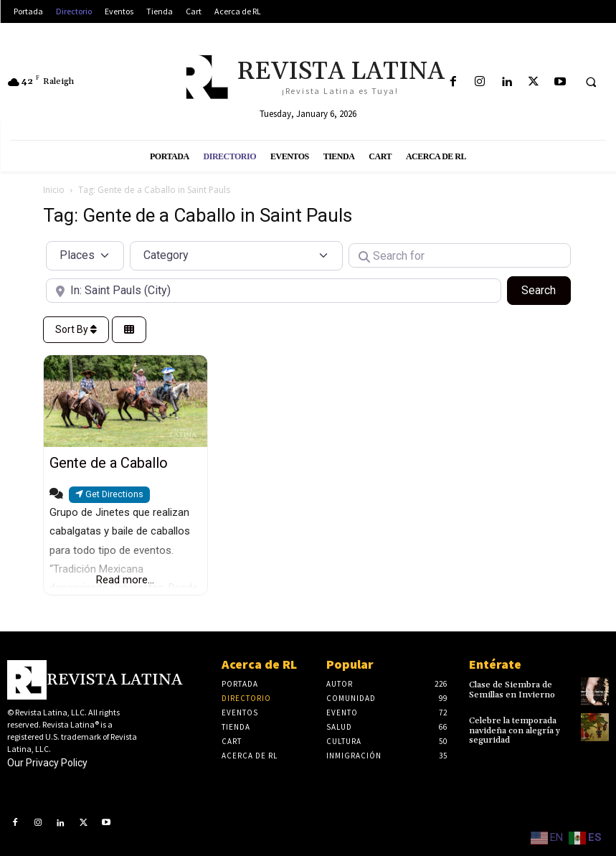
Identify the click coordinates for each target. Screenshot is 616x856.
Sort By (76, 329)
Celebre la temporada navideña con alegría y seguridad (515, 730)
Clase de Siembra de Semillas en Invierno (512, 690)
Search (546, 289)
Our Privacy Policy (47, 763)
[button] (591, 83)
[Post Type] (85, 255)
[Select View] (129, 330)
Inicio (54, 190)
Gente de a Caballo (109, 463)
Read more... (125, 580)
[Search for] (460, 255)
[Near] (274, 291)
